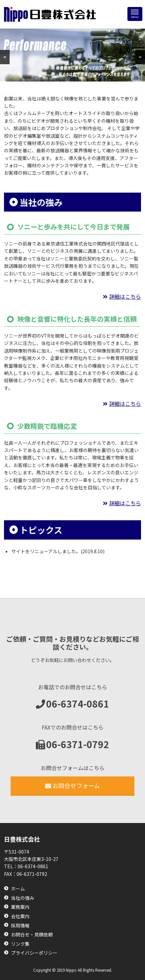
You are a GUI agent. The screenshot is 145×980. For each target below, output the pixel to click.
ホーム (18, 889)
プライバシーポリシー (34, 953)
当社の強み (23, 898)
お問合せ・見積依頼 (32, 935)
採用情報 (20, 926)
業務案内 (20, 907)
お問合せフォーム (72, 785)
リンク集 (20, 944)
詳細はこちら (125, 296)
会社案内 (20, 916)
